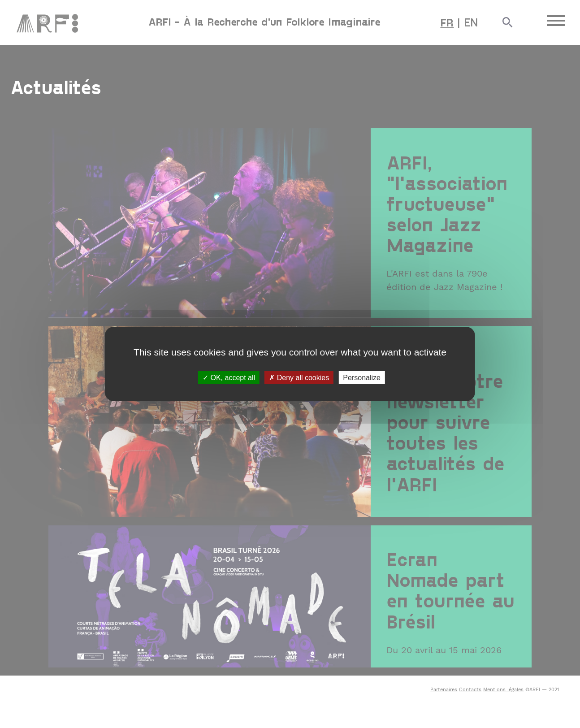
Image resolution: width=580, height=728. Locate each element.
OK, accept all (229, 378)
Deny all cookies (299, 378)
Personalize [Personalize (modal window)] (362, 378)
